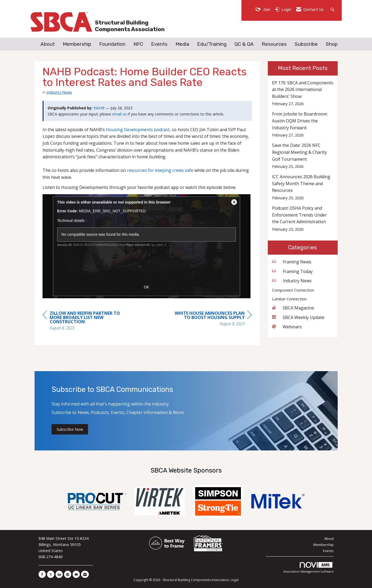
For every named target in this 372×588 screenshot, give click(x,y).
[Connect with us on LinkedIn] (59, 574)
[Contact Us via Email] (85, 574)
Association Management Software (309, 568)
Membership (77, 44)
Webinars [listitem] (287, 327)
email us (119, 114)
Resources (274, 44)
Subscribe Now (70, 429)
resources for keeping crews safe (160, 170)
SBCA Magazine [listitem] (293, 308)
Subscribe (306, 44)
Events (159, 44)
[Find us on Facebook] (42, 574)
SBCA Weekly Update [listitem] (298, 317)
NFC (138, 44)
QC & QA (244, 44)
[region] (212, 319)
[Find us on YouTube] (76, 574)
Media (182, 44)
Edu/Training (212, 44)
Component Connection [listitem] (293, 290)
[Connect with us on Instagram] (68, 574)
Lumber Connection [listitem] (289, 299)
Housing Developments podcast (138, 130)
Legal (235, 580)
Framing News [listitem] (292, 262)
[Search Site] (333, 9)
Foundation (112, 44)
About (48, 44)
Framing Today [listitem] (292, 271)
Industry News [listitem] (292, 281)
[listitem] (303, 93)
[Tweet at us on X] (51, 574)
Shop (332, 44)
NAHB (99, 108)
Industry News (59, 92)
